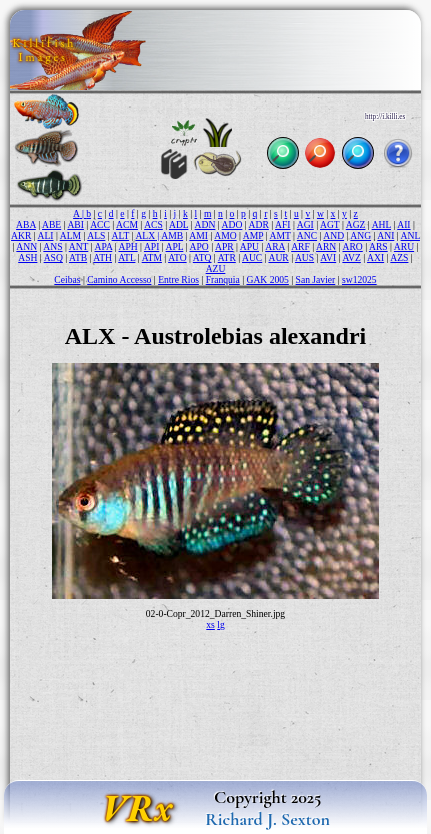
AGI (305, 224)
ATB (78, 257)
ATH (102, 257)
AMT (279, 235)
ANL (410, 235)
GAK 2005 (267, 279)
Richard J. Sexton (267, 819)
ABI (75, 224)
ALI (46, 235)
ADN (205, 224)
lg (220, 624)
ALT (121, 235)
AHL (381, 224)
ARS (378, 246)
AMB (172, 235)
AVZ (351, 257)
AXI (375, 257)
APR (224, 246)
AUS (304, 257)
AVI (328, 257)
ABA (26, 224)
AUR (278, 257)
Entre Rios (178, 279)
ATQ (202, 257)
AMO (225, 235)
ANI (385, 235)
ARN (326, 246)
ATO (177, 257)
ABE (51, 224)
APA (104, 246)
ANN (26, 246)
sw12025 (359, 279)
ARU (404, 246)
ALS (96, 235)
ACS (153, 224)
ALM (70, 235)
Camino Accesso (119, 279)
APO (199, 246)
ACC (100, 224)
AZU (216, 268)
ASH (27, 257)
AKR (21, 235)
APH (127, 246)
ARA (275, 246)
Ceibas (67, 279)
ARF (300, 246)
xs (210, 624)
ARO (353, 246)
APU (249, 246)
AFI (282, 224)
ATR (227, 257)
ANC (307, 235)
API (151, 246)
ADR (259, 224)
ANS (52, 246)
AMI (198, 235)
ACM (127, 224)
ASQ (53, 257)
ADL (178, 224)
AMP (253, 235)
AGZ (356, 224)
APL (175, 246)
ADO (232, 224)
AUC (252, 257)
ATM (152, 257)
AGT (330, 224)
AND (333, 235)
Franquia (223, 279)
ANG (360, 235)
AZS (399, 257)
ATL (126, 257)
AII (403, 224)
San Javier (316, 279)
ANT (79, 246)
